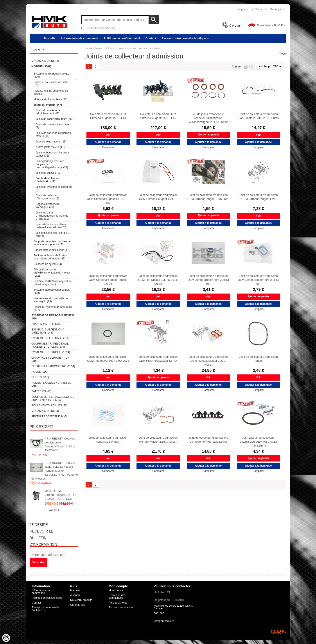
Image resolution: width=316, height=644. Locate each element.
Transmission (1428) (46, 324)
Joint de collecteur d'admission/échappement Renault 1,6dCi (208, 440)
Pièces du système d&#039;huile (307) (53, 308)
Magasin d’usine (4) (45, 61)
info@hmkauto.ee (164, 621)
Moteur (99, 48)
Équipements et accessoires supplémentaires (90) (53, 398)
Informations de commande (80, 38)
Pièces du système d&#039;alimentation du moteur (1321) (52, 273)
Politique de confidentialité (122, 38)
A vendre (75, 595)
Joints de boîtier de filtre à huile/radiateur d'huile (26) (51, 226)
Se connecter (259, 9)
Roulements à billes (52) (49, 405)
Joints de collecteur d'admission (143, 48)
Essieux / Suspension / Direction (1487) (48, 331)
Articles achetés (118, 603)
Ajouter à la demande (108, 142)
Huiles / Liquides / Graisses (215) (51, 384)
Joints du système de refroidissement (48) (48, 112)
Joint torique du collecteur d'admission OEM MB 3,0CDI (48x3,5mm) (258, 442)
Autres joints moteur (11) (50, 147)
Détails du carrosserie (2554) (53, 366)
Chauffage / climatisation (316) (50, 359)
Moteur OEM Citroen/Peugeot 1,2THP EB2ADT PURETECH (60, 495)
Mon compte (116, 590)
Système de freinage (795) (50, 338)
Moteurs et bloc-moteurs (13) (50, 99)
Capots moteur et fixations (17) (52, 250)
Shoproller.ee (279, 632)
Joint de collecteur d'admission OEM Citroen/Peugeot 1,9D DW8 (208, 197)
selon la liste (246, 67)
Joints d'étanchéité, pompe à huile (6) (52, 234)
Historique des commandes (117, 597)
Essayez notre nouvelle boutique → (186, 38)
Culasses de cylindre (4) (48, 264)
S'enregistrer (277, 9)
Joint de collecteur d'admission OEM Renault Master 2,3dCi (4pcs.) (208, 361)
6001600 (159, 613)
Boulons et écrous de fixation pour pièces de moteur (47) (50, 257)
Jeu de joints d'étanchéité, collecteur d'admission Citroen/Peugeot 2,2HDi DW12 (208, 118)
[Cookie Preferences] (6, 638)
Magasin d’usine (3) (45, 411)
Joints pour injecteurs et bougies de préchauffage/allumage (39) (52, 164)
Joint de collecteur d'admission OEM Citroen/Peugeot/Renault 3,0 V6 (108, 280)
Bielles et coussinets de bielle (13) (51, 84)
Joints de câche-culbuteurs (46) (54, 119)
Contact (151, 38)
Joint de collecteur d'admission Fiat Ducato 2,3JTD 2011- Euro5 (258, 116)
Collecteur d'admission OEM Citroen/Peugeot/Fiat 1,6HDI (108, 116)
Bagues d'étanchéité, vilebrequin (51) (48, 206)
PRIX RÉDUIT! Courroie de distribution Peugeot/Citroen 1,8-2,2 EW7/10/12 (60, 444)
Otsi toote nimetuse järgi (101, 28)
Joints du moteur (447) (48, 105)
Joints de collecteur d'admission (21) (48, 180)
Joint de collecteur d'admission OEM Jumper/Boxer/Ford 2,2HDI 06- (208, 280)
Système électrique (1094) (51, 352)
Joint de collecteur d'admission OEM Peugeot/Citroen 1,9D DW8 (108, 359)
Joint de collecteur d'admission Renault (258, 359)
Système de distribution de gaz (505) (52, 75)
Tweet (283, 54)
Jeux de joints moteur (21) (51, 142)
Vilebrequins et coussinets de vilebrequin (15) (51, 300)
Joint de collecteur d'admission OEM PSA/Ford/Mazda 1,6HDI (158, 359)
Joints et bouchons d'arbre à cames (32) (52, 154)
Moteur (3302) (41, 66)
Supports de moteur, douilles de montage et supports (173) (52, 243)
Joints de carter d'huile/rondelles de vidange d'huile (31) (52, 216)
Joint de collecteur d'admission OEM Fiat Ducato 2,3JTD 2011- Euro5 (158, 280)
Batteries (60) (41, 391)
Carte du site (78, 605)
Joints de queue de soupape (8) (52, 126)
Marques (75, 590)
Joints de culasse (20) (49, 173)
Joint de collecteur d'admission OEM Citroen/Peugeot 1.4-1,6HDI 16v (108, 199)
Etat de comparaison (121, 608)
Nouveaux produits (81, 600)
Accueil (88, 48)
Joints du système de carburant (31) (54, 188)
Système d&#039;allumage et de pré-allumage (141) (53, 283)
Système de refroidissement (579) (53, 317)
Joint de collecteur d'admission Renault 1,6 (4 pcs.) (108, 440)
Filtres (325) (40, 377)
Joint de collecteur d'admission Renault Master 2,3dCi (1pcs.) (158, 440)
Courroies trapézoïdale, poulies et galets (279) (50, 345)
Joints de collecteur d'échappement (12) (47, 197)
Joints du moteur (114, 48)
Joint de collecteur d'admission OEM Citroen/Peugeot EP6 (258, 197)
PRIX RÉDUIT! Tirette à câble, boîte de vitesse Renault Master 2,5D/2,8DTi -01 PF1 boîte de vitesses (55, 471)
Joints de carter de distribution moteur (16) (53, 135)
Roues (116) (39, 372)
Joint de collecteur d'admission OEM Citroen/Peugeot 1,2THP (158, 197)
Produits (50, 38)
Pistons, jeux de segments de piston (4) (51, 92)
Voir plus (54, 510)
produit (232, 26)
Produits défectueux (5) (49, 416)
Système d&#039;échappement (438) (52, 291)
